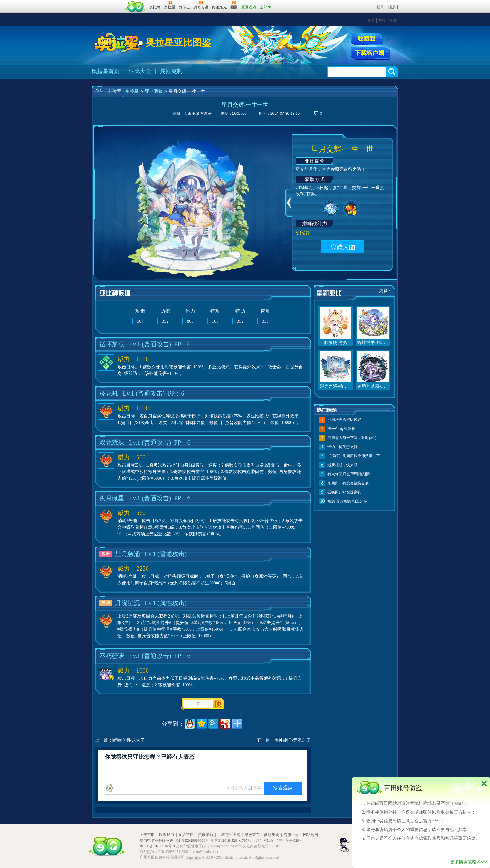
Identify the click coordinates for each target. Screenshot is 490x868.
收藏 (393, 20)
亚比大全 (140, 71)
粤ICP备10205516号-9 (157, 846)
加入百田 (186, 835)
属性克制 (171, 71)
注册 (392, 7)
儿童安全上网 (229, 835)
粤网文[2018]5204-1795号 (231, 840)
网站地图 (311, 835)
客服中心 (291, 835)
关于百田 (147, 835)
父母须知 (206, 835)
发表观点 (283, 788)
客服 (382, 20)
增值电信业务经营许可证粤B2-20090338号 (174, 840)
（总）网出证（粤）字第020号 (277, 840)
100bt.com (241, 114)
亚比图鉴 (154, 91)
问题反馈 (272, 835)
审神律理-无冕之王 (292, 740)
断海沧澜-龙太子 (129, 740)
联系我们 (167, 835)
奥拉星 (132, 91)
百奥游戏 (107, 3)
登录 (380, 7)
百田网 (135, 7)
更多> (385, 291)
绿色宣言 (252, 835)
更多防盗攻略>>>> (469, 862)
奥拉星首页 (106, 71)
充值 (371, 20)
